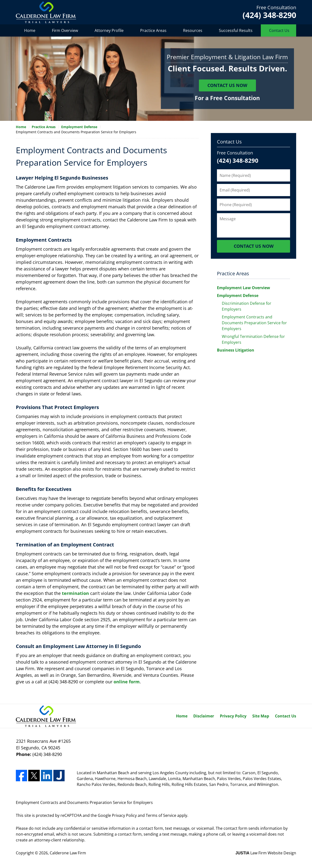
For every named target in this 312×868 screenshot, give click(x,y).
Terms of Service (161, 815)
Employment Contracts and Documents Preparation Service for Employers (254, 323)
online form (127, 682)
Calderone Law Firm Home (46, 12)
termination (75, 593)
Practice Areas (153, 30)
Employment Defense (238, 296)
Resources (193, 30)
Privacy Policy (233, 716)
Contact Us (279, 30)
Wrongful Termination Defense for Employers (253, 339)
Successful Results (236, 30)
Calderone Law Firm (68, 853)
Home (30, 30)
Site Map (261, 716)
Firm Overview (65, 30)
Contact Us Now (227, 86)
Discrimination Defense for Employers (247, 306)
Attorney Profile (109, 30)
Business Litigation (236, 350)
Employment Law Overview (244, 288)
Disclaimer (204, 716)
